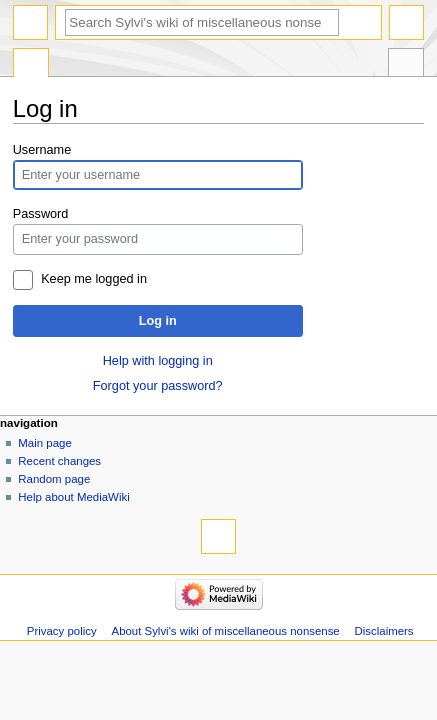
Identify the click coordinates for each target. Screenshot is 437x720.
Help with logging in (158, 361)
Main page (45, 443)
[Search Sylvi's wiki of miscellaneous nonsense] (202, 22)
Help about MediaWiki (73, 497)
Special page (31, 65)
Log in (158, 321)
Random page (54, 479)
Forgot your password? (158, 386)
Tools (406, 65)
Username (42, 150)
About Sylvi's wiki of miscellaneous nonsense (226, 631)
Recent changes (59, 461)
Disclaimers (384, 631)
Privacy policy (62, 631)
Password (41, 214)
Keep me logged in (94, 279)
